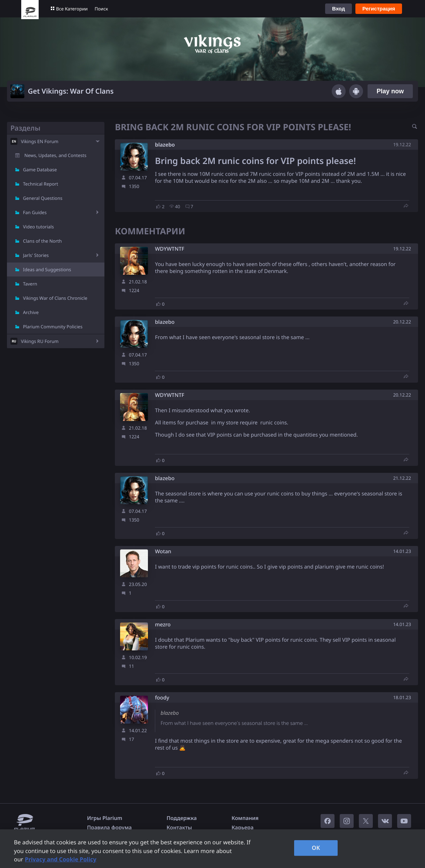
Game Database (40, 170)
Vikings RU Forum (40, 341)
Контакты (179, 828)
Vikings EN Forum (40, 141)
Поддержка (182, 818)
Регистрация (379, 9)
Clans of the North (42, 241)
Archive (31, 312)
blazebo (165, 145)
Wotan (163, 552)
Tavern (30, 284)
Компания (245, 818)
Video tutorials (38, 227)
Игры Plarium (105, 818)
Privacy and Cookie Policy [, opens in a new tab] (61, 859)
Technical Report (41, 184)
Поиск (101, 9)
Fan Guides (35, 212)
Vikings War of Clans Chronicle (55, 298)
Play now (390, 91)
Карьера (242, 828)
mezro (163, 625)
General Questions (43, 198)
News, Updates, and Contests (55, 155)
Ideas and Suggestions (47, 269)
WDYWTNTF (170, 249)
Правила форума (109, 828)
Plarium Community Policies (53, 327)
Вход (339, 9)
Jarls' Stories (36, 255)
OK (316, 848)
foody (162, 698)
